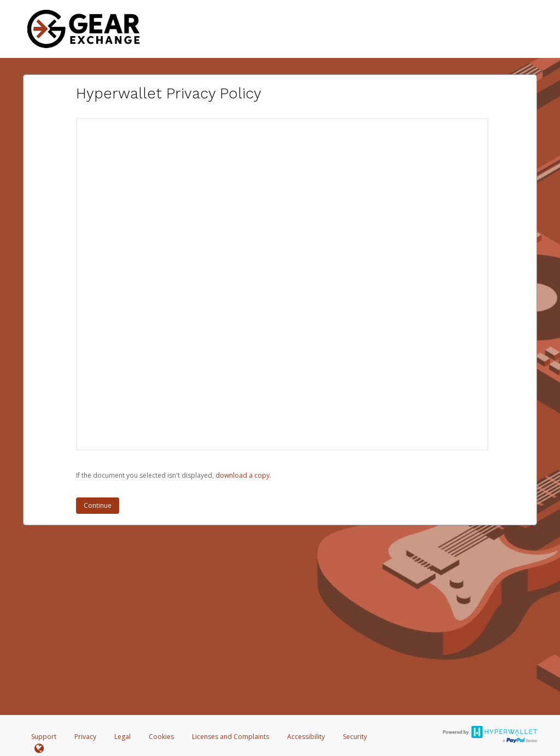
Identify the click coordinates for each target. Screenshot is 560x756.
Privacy (85, 737)
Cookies (161, 737)
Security (355, 737)
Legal (122, 737)
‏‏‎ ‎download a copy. (243, 475)
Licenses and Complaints (231, 737)
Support (44, 737)
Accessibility (306, 737)
